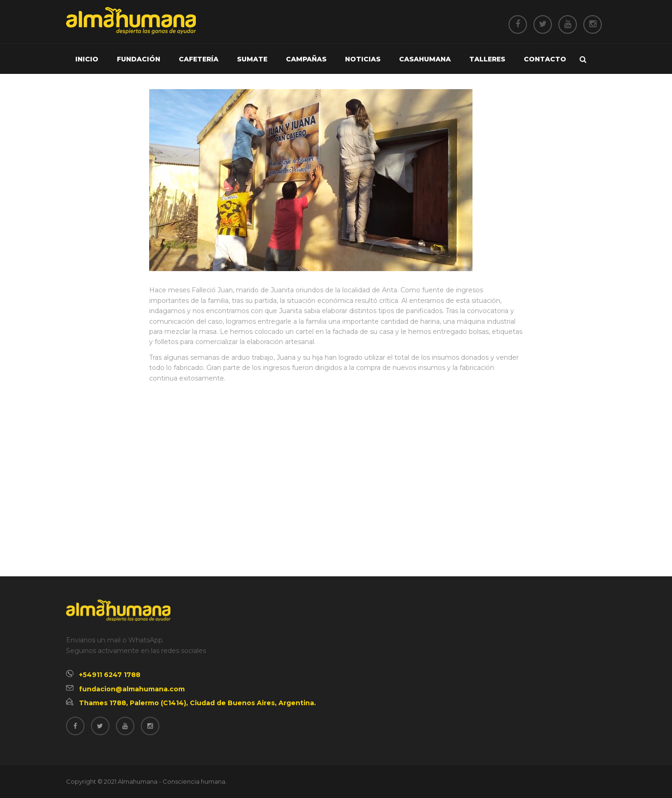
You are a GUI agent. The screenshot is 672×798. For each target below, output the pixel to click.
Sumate (252, 59)
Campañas (306, 59)
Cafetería (199, 59)
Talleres (487, 59)
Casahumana (425, 59)
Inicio (87, 59)
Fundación (139, 59)
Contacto (545, 59)
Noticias (363, 59)
